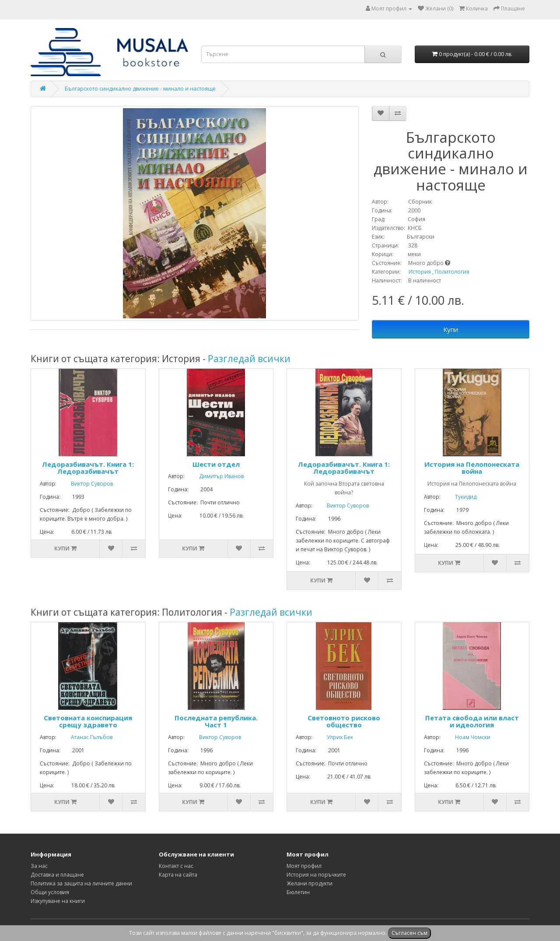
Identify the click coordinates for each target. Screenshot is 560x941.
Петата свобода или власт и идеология (472, 721)
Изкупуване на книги (58, 901)
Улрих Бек (333, 737)
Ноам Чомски (466, 737)
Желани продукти (310, 883)
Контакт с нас (176, 866)
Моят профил (304, 866)
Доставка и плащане (57, 875)
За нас (39, 866)
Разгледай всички (249, 359)
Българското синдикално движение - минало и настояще (140, 89)
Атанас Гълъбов (85, 737)
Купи (451, 329)
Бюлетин (298, 892)
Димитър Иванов (215, 476)
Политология (452, 272)
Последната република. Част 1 (216, 721)
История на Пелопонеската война (472, 468)
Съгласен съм (409, 933)
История (420, 272)
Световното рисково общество (344, 721)
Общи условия (50, 892)
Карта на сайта (178, 875)
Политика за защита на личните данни (81, 883)
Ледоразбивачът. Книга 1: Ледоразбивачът (88, 468)
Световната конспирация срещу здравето (88, 721)
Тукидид (459, 497)
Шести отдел (216, 464)
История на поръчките (316, 875)
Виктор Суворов (85, 484)
